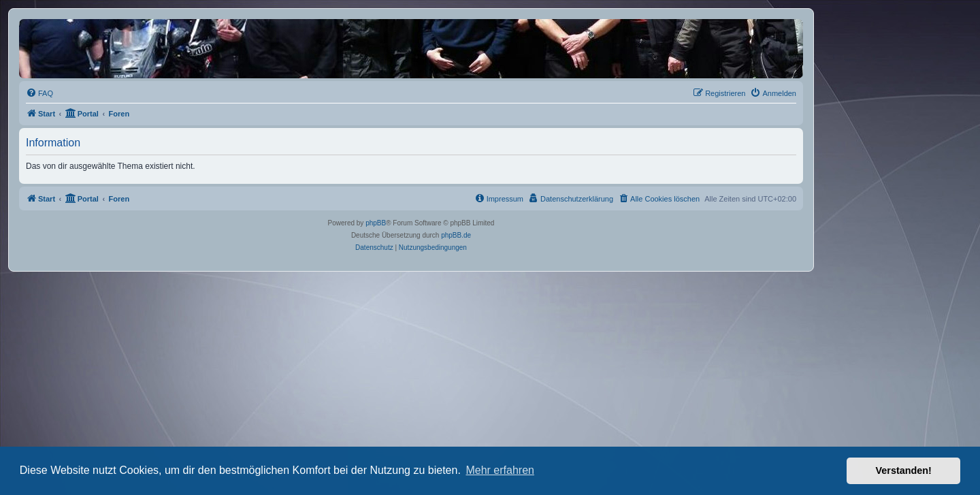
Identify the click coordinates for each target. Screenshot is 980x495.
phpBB (376, 223)
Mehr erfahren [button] (500, 470)
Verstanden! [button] (904, 470)
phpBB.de (456, 235)
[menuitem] (39, 93)
